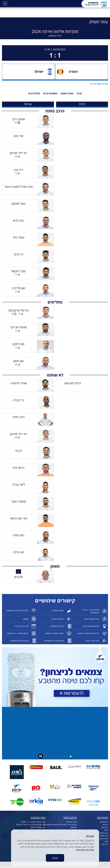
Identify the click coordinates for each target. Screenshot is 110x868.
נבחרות (105, 825)
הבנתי (55, 858)
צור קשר (105, 844)
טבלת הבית (34, 93)
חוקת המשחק (72, 822)
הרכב (79, 93)
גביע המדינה (103, 833)
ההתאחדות (104, 822)
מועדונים (105, 827)
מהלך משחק (67, 93)
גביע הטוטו (104, 836)
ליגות (106, 830)
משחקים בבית (50, 93)
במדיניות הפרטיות (85, 850)
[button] (5, 3)
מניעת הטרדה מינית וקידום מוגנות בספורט (61, 825)
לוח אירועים (104, 839)
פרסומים (74, 827)
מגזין (106, 841)
